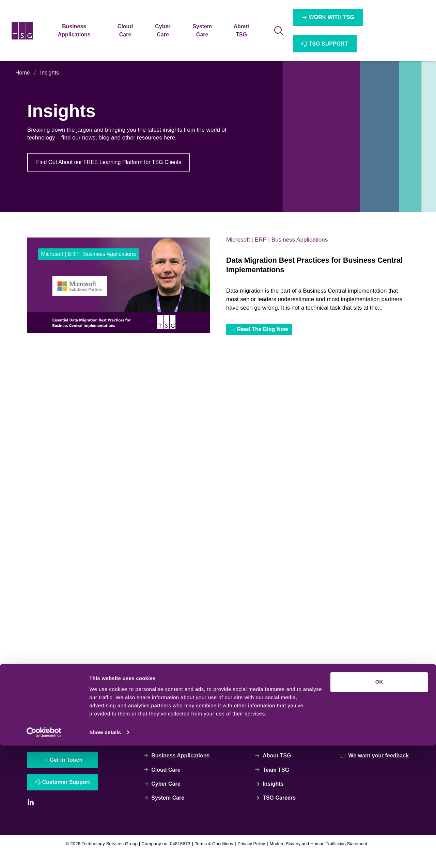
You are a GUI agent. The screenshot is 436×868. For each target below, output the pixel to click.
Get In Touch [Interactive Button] (67, 773)
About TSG (273, 769)
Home (23, 73)
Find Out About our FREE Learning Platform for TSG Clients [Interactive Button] (109, 163)
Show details (105, 855)
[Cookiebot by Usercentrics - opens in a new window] (44, 855)
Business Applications (177, 769)
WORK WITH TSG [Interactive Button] (332, 17)
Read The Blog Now (263, 331)
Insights (50, 73)
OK (379, 805)
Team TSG (272, 783)
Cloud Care (163, 783)
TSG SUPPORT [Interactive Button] (329, 44)
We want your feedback (374, 769)
